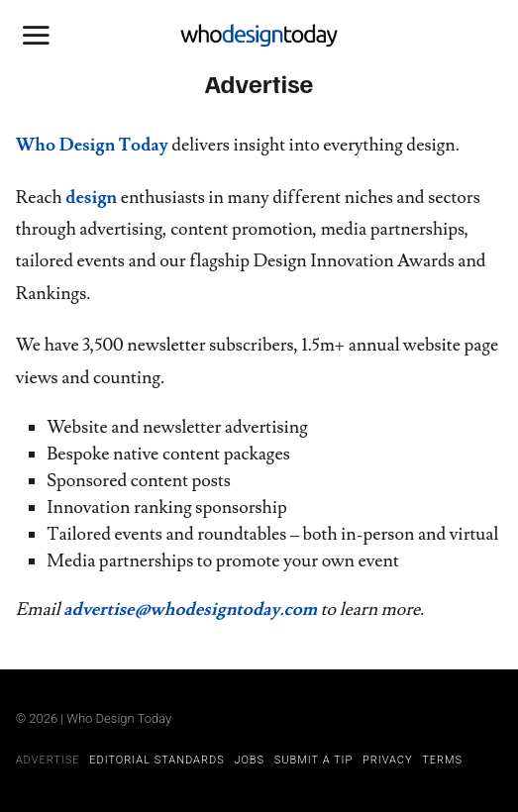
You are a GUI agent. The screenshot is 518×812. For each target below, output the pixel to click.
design (91, 198)
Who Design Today (92, 145)
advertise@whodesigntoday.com (190, 609)
